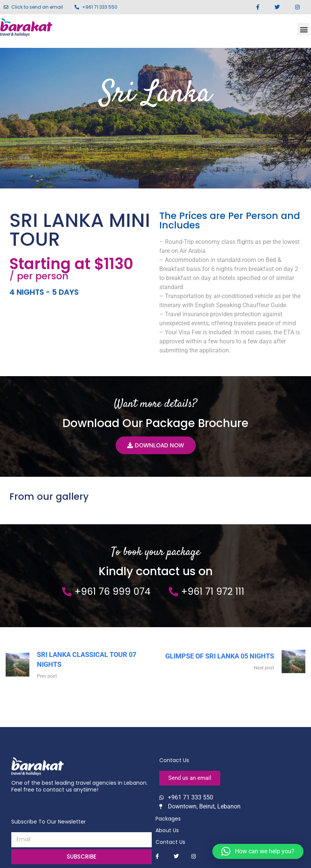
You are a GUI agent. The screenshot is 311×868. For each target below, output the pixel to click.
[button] (304, 29)
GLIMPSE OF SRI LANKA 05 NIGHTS (220, 656)
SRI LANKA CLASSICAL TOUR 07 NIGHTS (87, 660)
